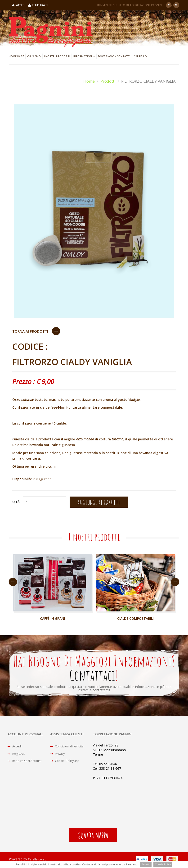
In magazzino (43, 480)
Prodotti (108, 81)
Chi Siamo (34, 56)
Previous (13, 583)
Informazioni (84, 56)
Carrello (140, 56)
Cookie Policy (163, 864)
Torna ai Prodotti (30, 331)
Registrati (18, 757)
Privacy (58, 757)
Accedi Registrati (30, 5)
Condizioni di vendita (69, 748)
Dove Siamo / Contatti (114, 56)
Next (175, 583)
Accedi (15, 748)
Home (89, 81)
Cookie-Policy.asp (66, 765)
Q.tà (16, 503)
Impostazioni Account (27, 765)
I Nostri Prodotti (57, 56)
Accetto (146, 864)
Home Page (16, 56)
